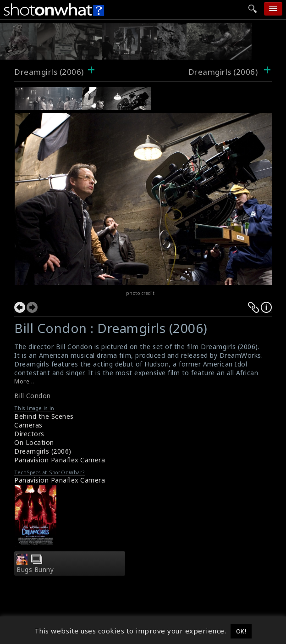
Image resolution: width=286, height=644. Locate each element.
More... (24, 381)
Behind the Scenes (44, 416)
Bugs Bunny (35, 570)
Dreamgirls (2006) (49, 72)
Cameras (28, 425)
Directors (29, 434)
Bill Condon (33, 396)
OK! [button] (241, 631)
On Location (34, 442)
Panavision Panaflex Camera (60, 460)
